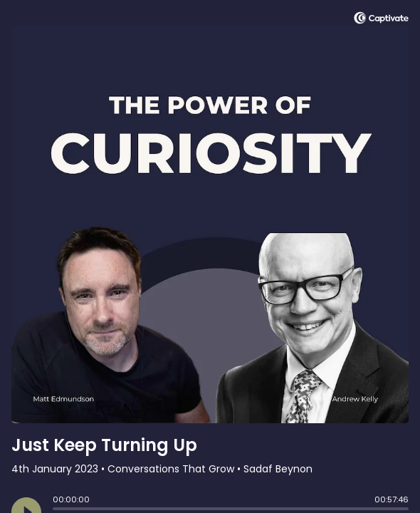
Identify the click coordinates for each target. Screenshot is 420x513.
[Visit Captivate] (381, 20)
